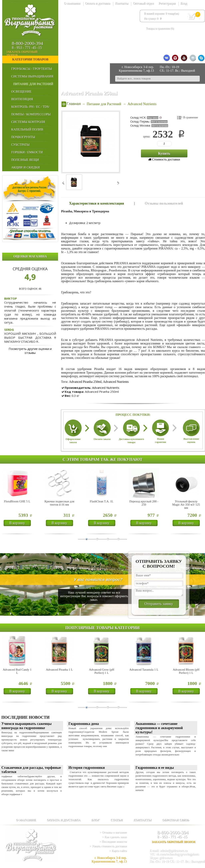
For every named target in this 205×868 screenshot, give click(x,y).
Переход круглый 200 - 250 (144, 503)
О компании (72, 3)
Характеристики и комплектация (96, 203)
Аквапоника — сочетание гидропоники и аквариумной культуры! (159, 728)
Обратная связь (176, 820)
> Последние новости (113, 841)
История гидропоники (87, 768)
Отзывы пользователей (164, 203)
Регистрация (167, 3)
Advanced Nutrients (116, 382)
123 (159, 144)
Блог (95, 820)
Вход (184, 3)
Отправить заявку (159, 604)
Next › (118, 183)
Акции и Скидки (25, 167)
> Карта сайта (118, 851)
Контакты (122, 3)
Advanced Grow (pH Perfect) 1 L (102, 671)
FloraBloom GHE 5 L (17, 501)
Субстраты (20, 145)
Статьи (117, 820)
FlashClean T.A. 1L (102, 501)
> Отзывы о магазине (113, 832)
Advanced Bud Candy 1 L (17, 671)
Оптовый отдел (143, 3)
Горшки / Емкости (27, 152)
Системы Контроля (28, 122)
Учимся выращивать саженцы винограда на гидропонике (27, 726)
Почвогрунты (23, 137)
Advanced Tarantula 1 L (144, 670)
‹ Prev (64, 183)
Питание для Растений (33, 84)
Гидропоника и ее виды (155, 768)
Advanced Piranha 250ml (85, 382)
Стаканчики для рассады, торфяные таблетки (31, 770)
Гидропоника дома (84, 724)
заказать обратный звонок (32, 54)
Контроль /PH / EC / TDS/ (30, 107)
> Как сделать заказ (114, 837)
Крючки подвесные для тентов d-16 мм (59, 503)
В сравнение (191, 117)
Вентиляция (22, 99)
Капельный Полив (27, 129)
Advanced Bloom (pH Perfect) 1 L (186, 671)
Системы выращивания (32, 76)
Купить (164, 153)
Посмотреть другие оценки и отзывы (30, 351)
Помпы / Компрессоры (31, 114)
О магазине (26, 820)
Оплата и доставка (98, 3)
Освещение (21, 92)
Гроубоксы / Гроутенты (32, 69)
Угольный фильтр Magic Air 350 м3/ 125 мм (186, 505)
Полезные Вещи (25, 160)
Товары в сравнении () (160, 28)
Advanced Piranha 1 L (59, 670)
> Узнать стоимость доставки (108, 846)
